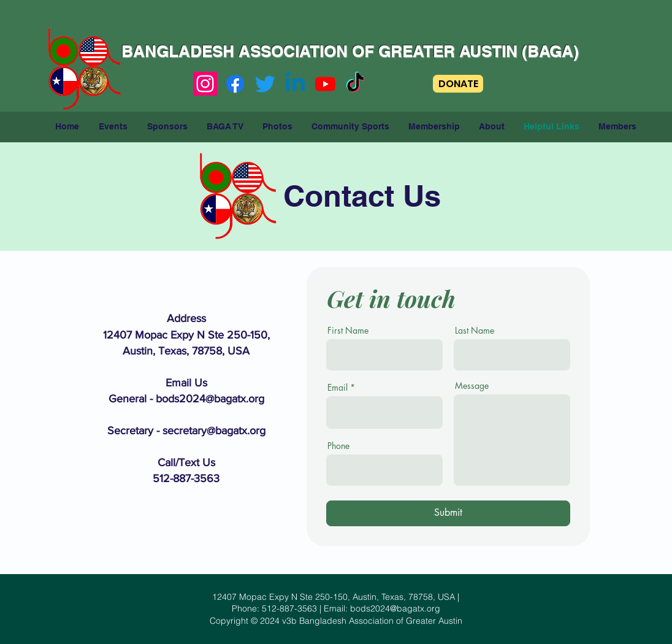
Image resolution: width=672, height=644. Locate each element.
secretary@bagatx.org (214, 431)
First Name (348, 331)
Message (472, 386)
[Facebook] (235, 84)
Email (338, 388)
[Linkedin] (295, 84)
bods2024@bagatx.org (210, 399)
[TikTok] (355, 84)
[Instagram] (205, 84)
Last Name (475, 331)
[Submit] (448, 513)
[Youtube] (325, 84)
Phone (338, 446)
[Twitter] (265, 84)
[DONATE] (458, 84)
